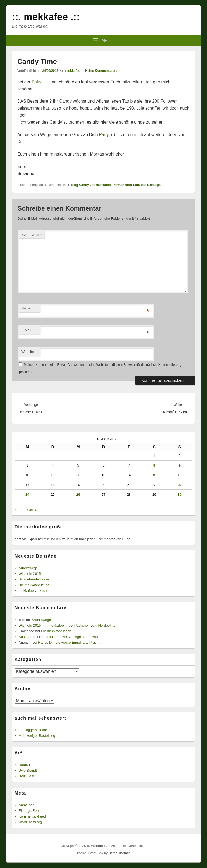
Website (28, 352)
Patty (36, 82)
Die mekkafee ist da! (34, 585)
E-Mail (26, 330)
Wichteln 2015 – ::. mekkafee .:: (43, 625)
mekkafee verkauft (33, 591)
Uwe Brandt (28, 770)
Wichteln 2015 (30, 574)
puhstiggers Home (33, 730)
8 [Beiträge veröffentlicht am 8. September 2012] (154, 465)
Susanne (25, 637)
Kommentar (32, 234)
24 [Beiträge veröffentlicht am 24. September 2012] (27, 494)
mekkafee (73, 71)
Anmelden (27, 805)
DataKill (25, 765)
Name (26, 308)
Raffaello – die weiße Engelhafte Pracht (70, 637)
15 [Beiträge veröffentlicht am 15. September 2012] (154, 475)
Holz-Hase (27, 776)
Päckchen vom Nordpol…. (95, 625)
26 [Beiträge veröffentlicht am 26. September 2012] (78, 494)
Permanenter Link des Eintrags (136, 185)
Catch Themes (119, 853)
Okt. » (32, 510)
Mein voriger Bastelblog (37, 736)
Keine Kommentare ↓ (101, 71)
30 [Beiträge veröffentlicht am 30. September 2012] (180, 494)
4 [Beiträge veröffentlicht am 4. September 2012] (53, 465)
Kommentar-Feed (32, 816)
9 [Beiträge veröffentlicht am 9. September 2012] (180, 465)
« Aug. (20, 510)
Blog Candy (80, 185)
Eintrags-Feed (30, 811)
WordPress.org (30, 822)
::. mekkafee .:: (46, 17)
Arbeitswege (28, 568)
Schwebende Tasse (34, 579)
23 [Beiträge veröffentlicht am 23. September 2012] (180, 485)
